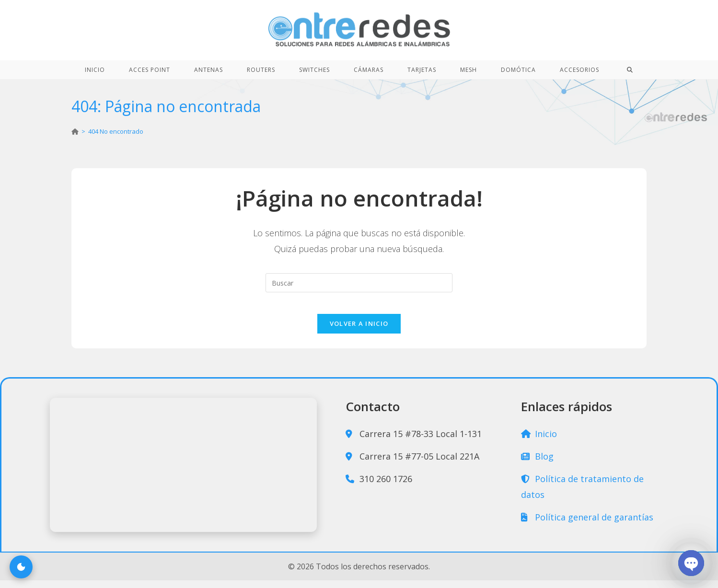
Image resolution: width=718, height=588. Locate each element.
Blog (537, 464)
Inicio (539, 441)
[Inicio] (75, 131)
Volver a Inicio (359, 331)
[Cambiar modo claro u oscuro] (21, 567)
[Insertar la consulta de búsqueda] (359, 283)
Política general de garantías (587, 525)
